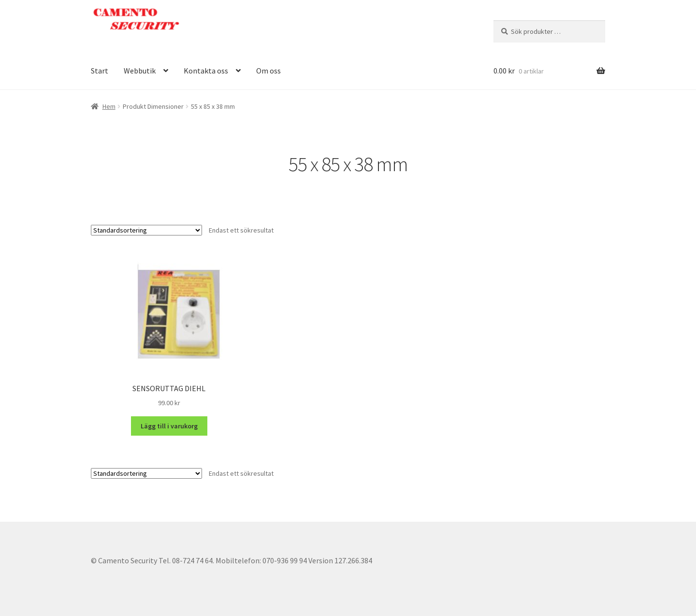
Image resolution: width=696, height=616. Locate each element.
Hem (109, 106)
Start (100, 71)
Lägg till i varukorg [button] (169, 426)
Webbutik (140, 71)
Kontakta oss (206, 71)
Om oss (268, 71)
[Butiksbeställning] (146, 230)
